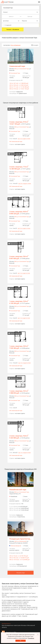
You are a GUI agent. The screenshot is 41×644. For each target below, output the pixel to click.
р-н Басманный (22, 541)
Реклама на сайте (11, 632)
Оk (20, 641)
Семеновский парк (17, 66)
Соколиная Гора (15, 73)
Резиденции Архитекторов (21, 539)
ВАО (16, 69)
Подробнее (31, 638)
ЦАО (16, 541)
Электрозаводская (16, 546)
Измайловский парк (18, 490)
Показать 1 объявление (13, 29)
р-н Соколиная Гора (23, 69)
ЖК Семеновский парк (16, 141)
